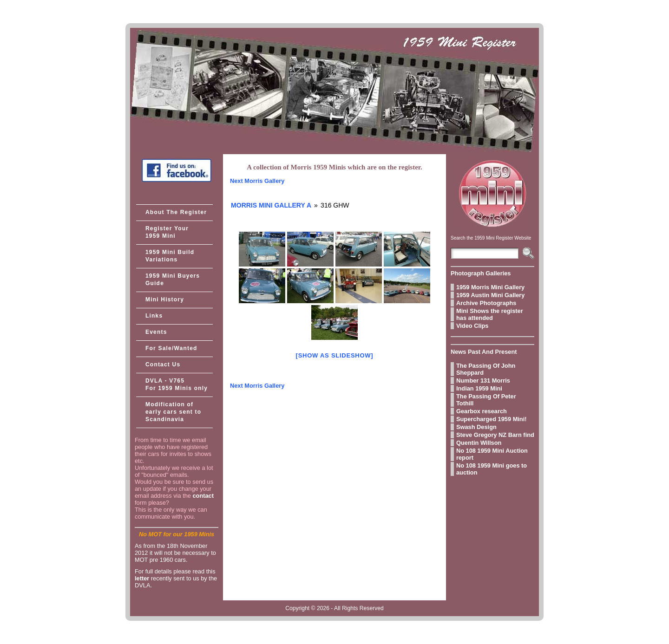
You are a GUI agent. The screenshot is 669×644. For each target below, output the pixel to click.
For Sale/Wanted (171, 348)
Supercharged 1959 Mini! (491, 419)
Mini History (165, 299)
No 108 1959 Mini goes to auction (492, 469)
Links (154, 316)
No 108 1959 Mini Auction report (492, 454)
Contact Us (163, 364)
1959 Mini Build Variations (170, 256)
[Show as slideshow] (335, 355)
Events (156, 332)
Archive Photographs (486, 303)
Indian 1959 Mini (479, 388)
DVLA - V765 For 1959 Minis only (177, 384)
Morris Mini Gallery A (271, 205)
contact (203, 496)
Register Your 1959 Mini (167, 232)
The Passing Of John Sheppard (486, 369)
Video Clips (472, 326)
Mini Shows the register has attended (490, 314)
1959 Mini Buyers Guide (173, 280)
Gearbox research (482, 411)
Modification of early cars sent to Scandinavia (173, 412)
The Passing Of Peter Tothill (486, 400)
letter (142, 578)
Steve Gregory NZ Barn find (495, 435)
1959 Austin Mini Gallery (490, 295)
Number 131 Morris (483, 381)
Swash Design (476, 427)
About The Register (176, 212)
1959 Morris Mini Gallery (490, 287)
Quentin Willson (479, 443)
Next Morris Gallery (257, 181)
